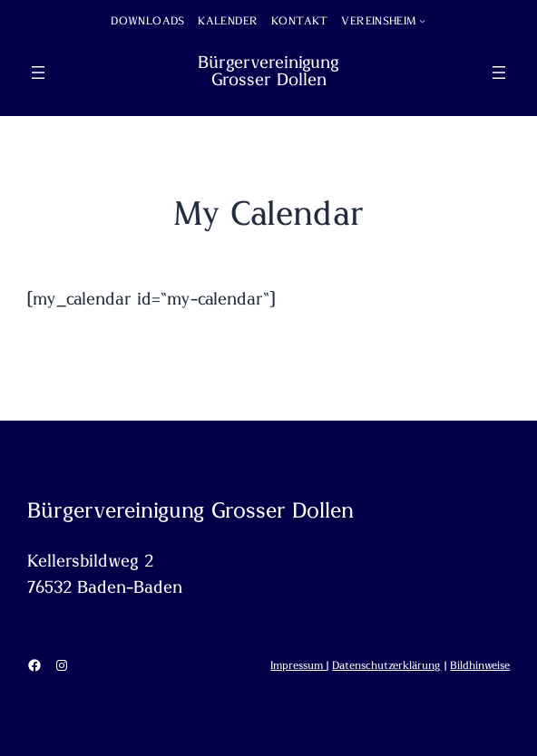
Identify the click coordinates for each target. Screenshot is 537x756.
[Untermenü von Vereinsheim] (422, 20)
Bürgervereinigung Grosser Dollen (268, 72)
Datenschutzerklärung (386, 665)
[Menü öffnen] (38, 73)
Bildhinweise (480, 665)
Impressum (298, 665)
